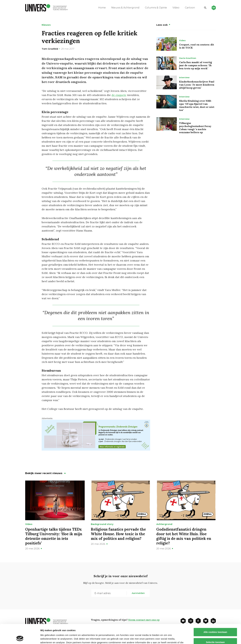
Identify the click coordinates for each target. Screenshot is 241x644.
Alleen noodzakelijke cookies (215, 634)
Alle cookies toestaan (215, 614)
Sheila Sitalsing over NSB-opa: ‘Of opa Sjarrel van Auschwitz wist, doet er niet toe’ (197, 105)
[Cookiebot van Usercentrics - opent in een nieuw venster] (20, 638)
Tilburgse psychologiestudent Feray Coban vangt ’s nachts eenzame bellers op (195, 128)
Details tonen (166, 638)
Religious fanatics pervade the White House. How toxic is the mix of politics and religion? (118, 534)
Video (176, 8)
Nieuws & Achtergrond (125, 8)
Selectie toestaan (215, 624)
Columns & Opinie (156, 8)
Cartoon (190, 8)
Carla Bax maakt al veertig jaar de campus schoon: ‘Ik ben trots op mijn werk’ (196, 65)
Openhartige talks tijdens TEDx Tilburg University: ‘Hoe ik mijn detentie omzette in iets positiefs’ (54, 536)
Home (102, 8)
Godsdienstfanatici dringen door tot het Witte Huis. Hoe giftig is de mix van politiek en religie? (184, 536)
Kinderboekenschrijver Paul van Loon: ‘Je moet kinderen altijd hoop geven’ (197, 85)
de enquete (119, 95)
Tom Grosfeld (50, 49)
